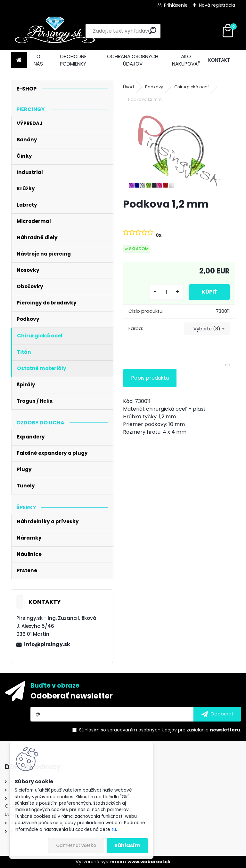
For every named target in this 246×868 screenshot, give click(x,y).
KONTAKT (219, 60)
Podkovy (154, 87)
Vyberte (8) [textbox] (207, 329)
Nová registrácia (217, 5)
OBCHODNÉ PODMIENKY (73, 60)
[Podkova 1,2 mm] (179, 151)
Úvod (128, 87)
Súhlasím (127, 845)
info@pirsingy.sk (47, 644)
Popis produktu (150, 378)
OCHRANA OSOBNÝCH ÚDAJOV (133, 60)
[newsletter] (217, 714)
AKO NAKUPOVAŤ (186, 60)
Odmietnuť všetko (76, 845)
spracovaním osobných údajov (142, 730)
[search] (153, 31)
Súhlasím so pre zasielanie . (160, 730)
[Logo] (55, 31)
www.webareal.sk (149, 862)
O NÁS (38, 60)
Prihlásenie (176, 5)
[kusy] (166, 292)
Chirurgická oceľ (192, 87)
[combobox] (207, 329)
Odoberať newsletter (72, 696)
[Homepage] (19, 60)
